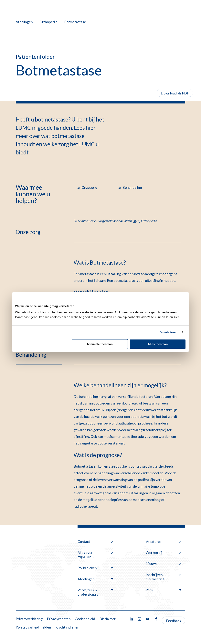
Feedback (174, 621)
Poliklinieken (95, 568)
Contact (95, 542)
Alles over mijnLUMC (95, 555)
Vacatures (164, 542)
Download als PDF (175, 93)
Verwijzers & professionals (95, 592)
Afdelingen (24, 22)
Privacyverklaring (29, 619)
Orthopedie (48, 22)
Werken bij (164, 552)
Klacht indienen (67, 627)
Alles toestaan (158, 344)
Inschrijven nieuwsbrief (164, 577)
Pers (164, 590)
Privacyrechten (59, 619)
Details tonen (169, 332)
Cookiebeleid (85, 619)
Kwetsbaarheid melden (33, 627)
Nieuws (164, 563)
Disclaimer (107, 619)
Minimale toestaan (100, 344)
